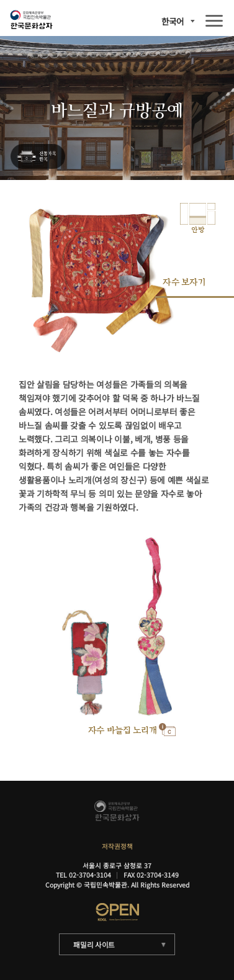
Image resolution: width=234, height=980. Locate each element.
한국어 (173, 22)
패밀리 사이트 (94, 945)
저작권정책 (117, 846)
